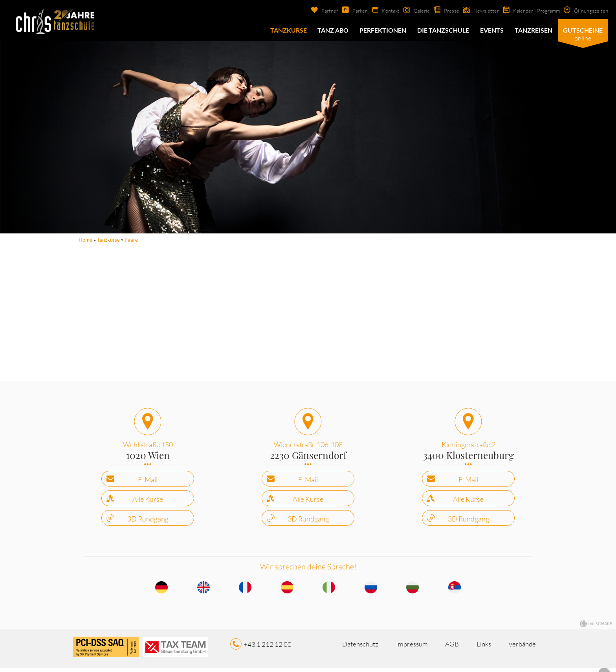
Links (501, 647)
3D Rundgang (148, 521)
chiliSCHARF (600, 627)
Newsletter (479, 10)
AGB (458, 647)
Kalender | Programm (532, 10)
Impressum (406, 647)
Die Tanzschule (443, 30)
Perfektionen (383, 30)
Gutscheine (583, 30)
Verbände (337, 656)
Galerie (413, 10)
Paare (131, 240)
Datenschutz (341, 647)
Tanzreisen (533, 30)
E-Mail (148, 482)
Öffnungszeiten (590, 10)
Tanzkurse (288, 30)
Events (491, 30)
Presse (444, 10)
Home (85, 240)
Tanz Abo (333, 30)
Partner (317, 10)
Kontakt (381, 10)
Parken (349, 10)
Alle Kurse (148, 502)
